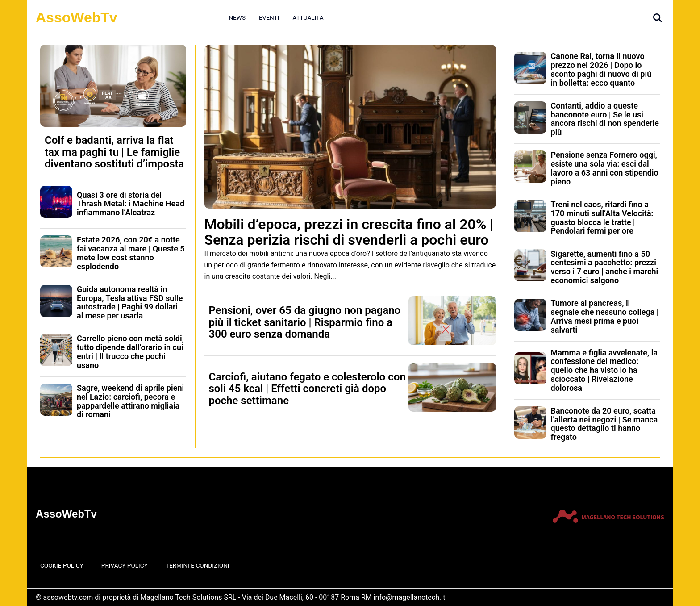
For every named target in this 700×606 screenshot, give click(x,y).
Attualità (308, 17)
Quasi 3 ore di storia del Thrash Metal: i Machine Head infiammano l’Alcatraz (131, 204)
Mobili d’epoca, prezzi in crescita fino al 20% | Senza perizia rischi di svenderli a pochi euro (349, 232)
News (237, 17)
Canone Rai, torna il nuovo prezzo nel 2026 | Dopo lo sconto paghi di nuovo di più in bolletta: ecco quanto (601, 69)
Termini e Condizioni (198, 565)
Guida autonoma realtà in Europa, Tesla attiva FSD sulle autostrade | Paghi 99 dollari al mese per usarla (130, 302)
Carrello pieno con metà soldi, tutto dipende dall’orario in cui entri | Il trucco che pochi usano (130, 351)
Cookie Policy (62, 565)
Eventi (269, 17)
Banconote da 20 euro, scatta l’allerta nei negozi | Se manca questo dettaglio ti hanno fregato (604, 424)
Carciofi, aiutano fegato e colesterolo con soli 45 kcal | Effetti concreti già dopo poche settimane (307, 389)
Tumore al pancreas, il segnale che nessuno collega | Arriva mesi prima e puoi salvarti (605, 316)
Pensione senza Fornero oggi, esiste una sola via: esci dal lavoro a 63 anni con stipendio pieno (605, 168)
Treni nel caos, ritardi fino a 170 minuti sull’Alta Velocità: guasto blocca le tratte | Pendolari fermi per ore (602, 217)
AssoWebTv (77, 17)
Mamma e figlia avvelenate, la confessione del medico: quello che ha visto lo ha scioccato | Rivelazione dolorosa (604, 370)
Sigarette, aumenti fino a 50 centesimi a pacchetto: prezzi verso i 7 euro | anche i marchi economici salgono (605, 267)
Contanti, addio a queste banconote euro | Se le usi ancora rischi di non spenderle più (605, 119)
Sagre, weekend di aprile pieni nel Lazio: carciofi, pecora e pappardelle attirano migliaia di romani (130, 401)
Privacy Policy (125, 565)
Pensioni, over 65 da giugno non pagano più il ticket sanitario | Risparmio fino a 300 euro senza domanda (305, 322)
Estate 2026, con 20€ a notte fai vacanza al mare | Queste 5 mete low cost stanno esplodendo (131, 253)
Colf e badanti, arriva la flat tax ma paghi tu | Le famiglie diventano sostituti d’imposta (114, 152)
